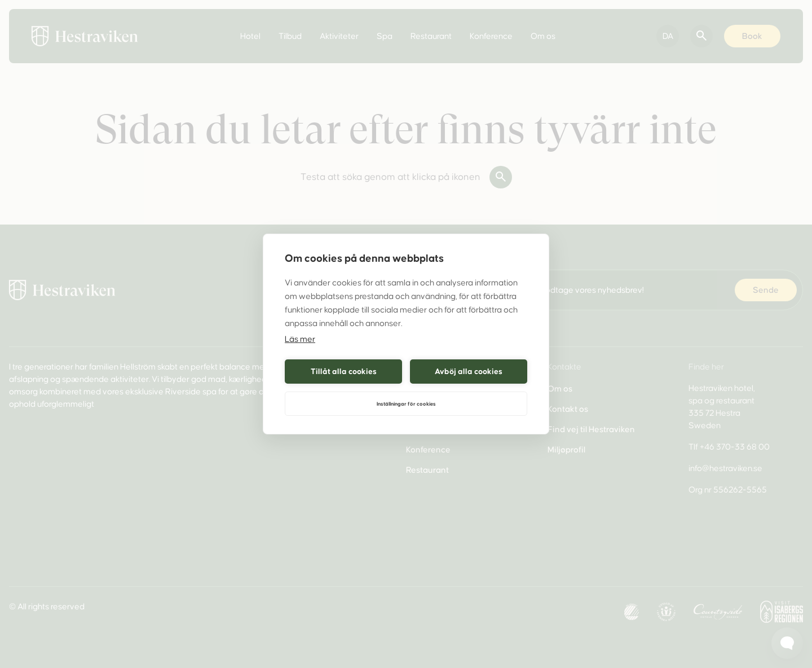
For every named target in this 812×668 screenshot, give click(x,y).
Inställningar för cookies (406, 404)
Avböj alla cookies (469, 372)
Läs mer (300, 339)
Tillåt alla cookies (344, 372)
